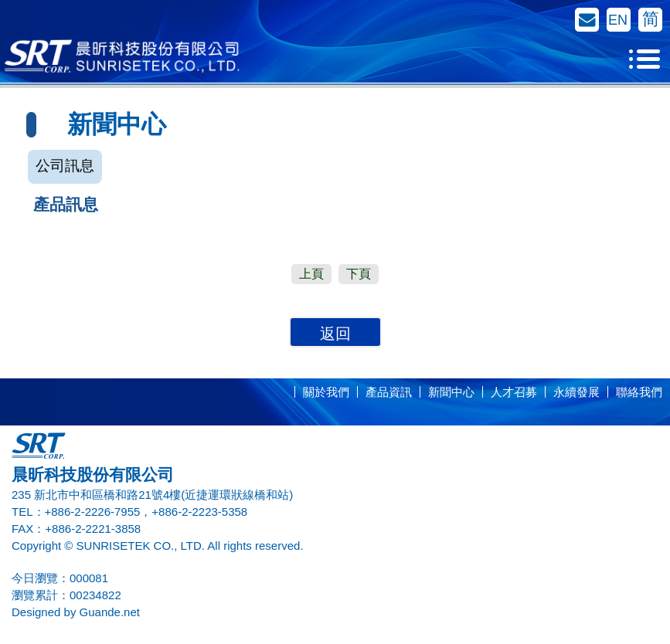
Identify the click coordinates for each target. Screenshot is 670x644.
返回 (335, 334)
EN (618, 20)
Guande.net (110, 612)
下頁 (359, 274)
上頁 (311, 274)
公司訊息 (65, 166)
